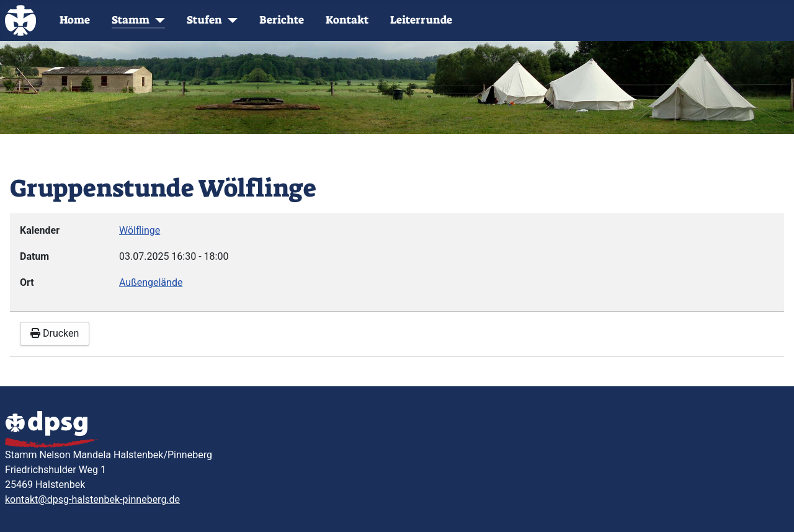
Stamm (131, 20)
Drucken (55, 333)
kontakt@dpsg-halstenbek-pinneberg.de (92, 499)
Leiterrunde (421, 20)
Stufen (204, 20)
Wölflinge (140, 230)
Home (75, 20)
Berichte (282, 20)
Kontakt (347, 20)
